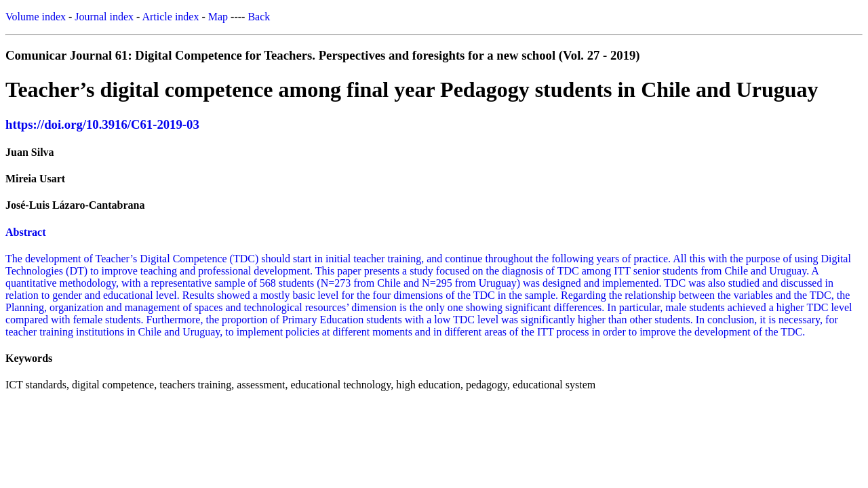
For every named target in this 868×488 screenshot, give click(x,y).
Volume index (36, 17)
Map (218, 17)
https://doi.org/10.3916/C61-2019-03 (102, 124)
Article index (170, 17)
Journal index (104, 17)
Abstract (26, 232)
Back (259, 17)
